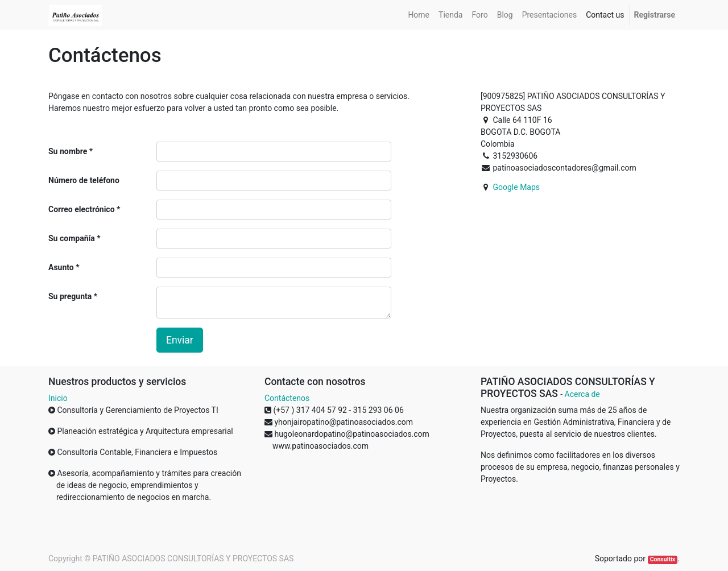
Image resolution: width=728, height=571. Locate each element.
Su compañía (72, 238)
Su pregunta (70, 296)
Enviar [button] (180, 340)
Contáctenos (287, 398)
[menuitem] (419, 15)
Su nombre (68, 151)
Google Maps (516, 187)
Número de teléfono (84, 180)
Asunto (61, 267)
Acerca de (582, 394)
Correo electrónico (82, 209)
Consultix (663, 559)
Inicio (58, 398)
